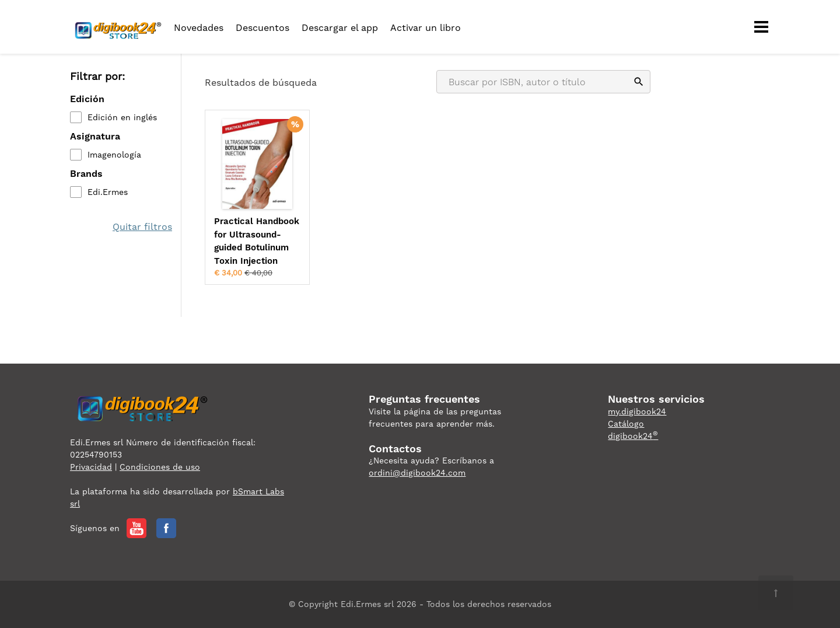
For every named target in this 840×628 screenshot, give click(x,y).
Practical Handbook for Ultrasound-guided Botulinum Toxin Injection (257, 241)
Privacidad (91, 467)
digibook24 (633, 436)
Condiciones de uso (160, 467)
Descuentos (262, 28)
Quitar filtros (142, 227)
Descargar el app (340, 28)
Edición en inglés (122, 117)
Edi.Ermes (108, 192)
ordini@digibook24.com (417, 473)
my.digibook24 (637, 411)
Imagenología (114, 155)
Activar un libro (426, 28)
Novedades (199, 28)
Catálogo (626, 424)
